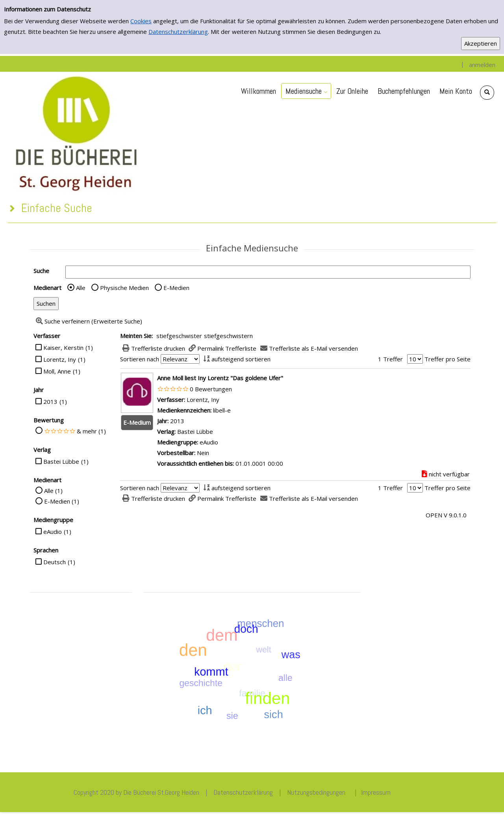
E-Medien (176, 288)
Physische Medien (124, 288)
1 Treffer (390, 359)
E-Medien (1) (62, 501)
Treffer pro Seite (447, 359)
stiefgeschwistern (228, 336)
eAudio (53, 532)
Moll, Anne (57, 371)
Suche (41, 271)
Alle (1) (53, 491)
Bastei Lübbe (61, 461)
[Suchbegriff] (268, 272)
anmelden (482, 65)
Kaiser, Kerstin (63, 348)
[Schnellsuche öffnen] (487, 93)
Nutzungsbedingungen (316, 792)
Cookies (141, 21)
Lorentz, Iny (60, 359)
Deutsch (55, 562)
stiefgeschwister (179, 336)
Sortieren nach (140, 359)
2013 (50, 402)
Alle (81, 288)
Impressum (376, 792)
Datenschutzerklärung (178, 32)
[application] (306, 91)
